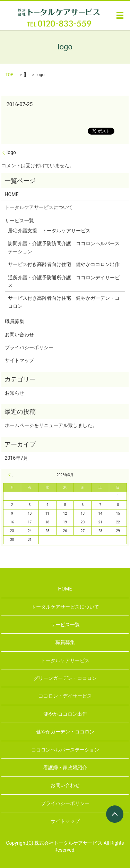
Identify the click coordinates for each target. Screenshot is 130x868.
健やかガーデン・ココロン (65, 732)
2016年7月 (16, 458)
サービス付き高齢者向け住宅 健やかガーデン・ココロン (64, 302)
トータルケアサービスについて (39, 207)
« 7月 (10, 475)
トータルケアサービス (65, 660)
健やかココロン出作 (65, 714)
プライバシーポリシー (29, 347)
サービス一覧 (19, 220)
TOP (10, 75)
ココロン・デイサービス (65, 696)
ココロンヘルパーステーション (65, 750)
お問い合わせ (19, 335)
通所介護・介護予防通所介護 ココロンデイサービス (64, 281)
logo (11, 152)
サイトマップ (19, 360)
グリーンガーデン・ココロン (65, 678)
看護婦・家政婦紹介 (65, 767)
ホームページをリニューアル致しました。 (51, 425)
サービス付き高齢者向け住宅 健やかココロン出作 (64, 264)
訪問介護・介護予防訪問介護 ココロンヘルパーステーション (64, 247)
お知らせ (15, 393)
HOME (12, 194)
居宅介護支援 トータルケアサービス (49, 231)
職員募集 (15, 321)
